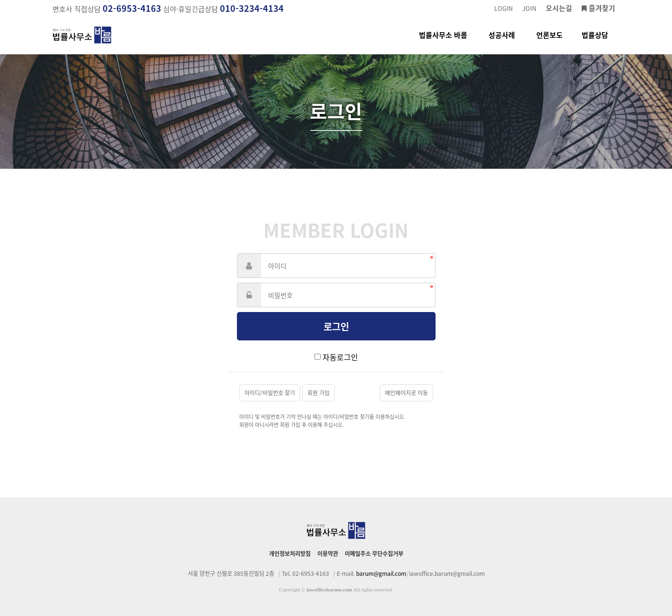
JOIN (529, 8)
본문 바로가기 (0, 0)
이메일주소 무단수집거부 (374, 554)
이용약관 (328, 554)
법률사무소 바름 (443, 42)
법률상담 (595, 42)
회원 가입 (319, 393)
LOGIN (503, 8)
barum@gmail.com (381, 573)
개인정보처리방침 (290, 554)
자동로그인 (340, 357)
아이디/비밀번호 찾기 (270, 393)
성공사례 (502, 42)
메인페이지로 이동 (406, 393)
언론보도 (550, 42)
